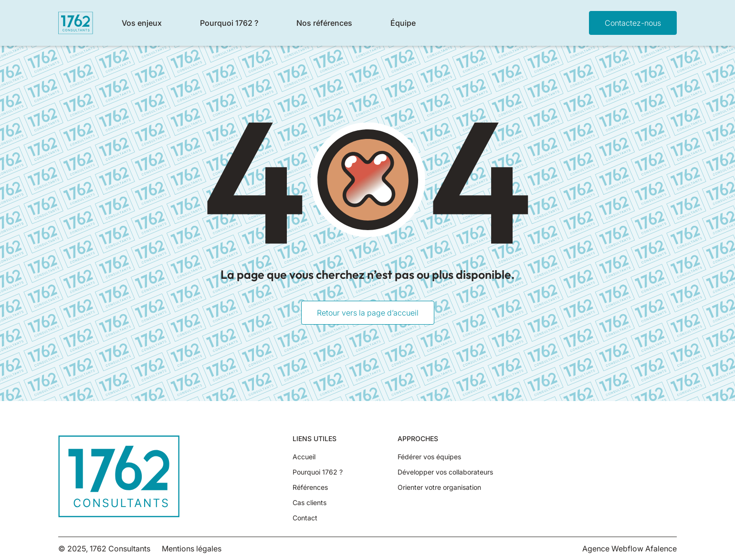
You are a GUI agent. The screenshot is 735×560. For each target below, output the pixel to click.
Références (310, 487)
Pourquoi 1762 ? (318, 472)
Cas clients (310, 503)
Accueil (304, 457)
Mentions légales (192, 549)
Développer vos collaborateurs (445, 472)
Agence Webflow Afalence (630, 549)
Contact (305, 518)
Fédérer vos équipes (429, 457)
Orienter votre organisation (439, 487)
